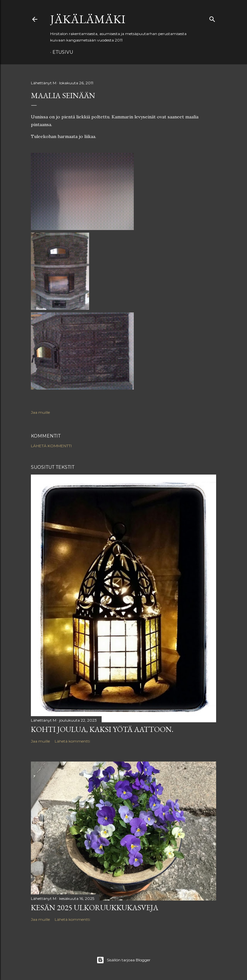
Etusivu (63, 52)
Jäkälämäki (88, 19)
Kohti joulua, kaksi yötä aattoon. (102, 729)
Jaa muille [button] (40, 412)
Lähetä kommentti (51, 446)
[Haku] (212, 18)
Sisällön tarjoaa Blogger (123, 960)
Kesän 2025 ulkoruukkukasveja (95, 907)
